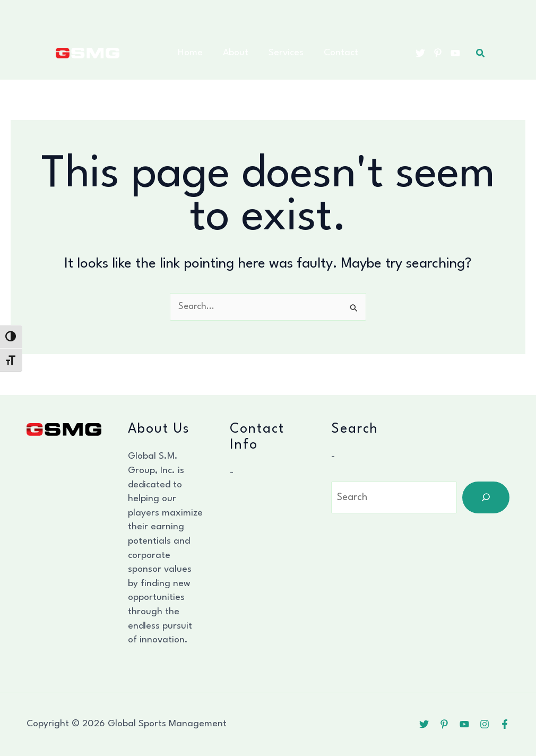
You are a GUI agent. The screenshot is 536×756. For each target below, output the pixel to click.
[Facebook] (505, 724)
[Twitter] (420, 53)
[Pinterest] (438, 53)
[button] (481, 53)
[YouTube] (455, 53)
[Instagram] (485, 724)
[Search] (486, 497)
